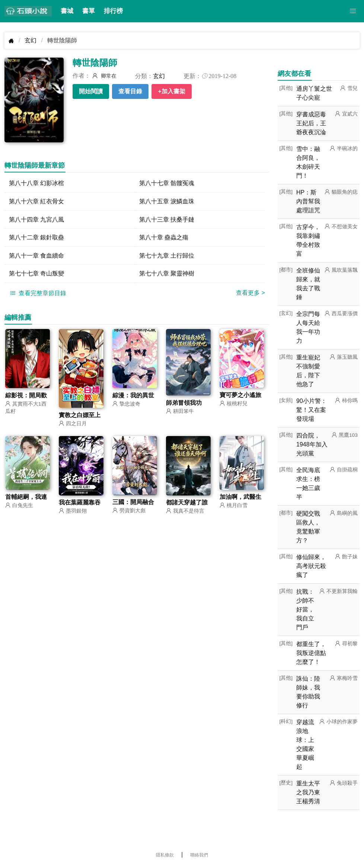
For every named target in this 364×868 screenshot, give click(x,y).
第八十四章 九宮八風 (36, 220)
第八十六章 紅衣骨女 (36, 201)
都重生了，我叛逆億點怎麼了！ (311, 653)
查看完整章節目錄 (37, 294)
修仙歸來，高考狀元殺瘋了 (311, 566)
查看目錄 (130, 91)
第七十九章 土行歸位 (167, 256)
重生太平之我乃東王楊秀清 (308, 792)
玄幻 (31, 40)
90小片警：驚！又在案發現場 (312, 410)
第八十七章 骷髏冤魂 (167, 183)
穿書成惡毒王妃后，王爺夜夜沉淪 (311, 123)
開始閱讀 (91, 91)
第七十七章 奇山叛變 (36, 274)
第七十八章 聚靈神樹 (167, 274)
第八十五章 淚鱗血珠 (167, 201)
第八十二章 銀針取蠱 (36, 238)
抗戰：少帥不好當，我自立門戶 (305, 609)
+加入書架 (171, 91)
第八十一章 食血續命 (36, 256)
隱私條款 (165, 855)
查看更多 (250, 293)
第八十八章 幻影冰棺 (36, 183)
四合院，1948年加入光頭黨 (312, 444)
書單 (89, 11)
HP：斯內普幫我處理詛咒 (308, 201)
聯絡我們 (199, 855)
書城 (67, 11)
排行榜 (113, 11)
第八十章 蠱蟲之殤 (164, 238)
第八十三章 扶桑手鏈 (167, 220)
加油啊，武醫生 (240, 498)
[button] (353, 11)
